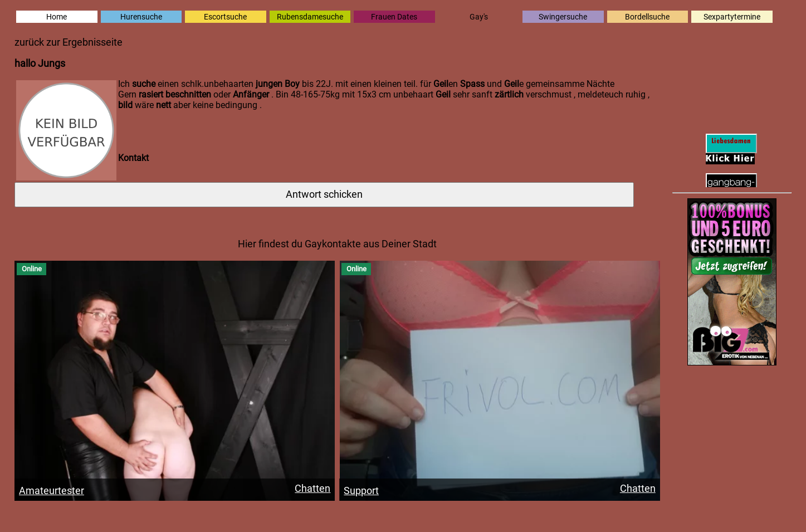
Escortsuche (225, 17)
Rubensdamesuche (310, 17)
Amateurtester (52, 491)
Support (361, 491)
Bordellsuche (647, 17)
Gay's (479, 17)
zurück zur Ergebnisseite (69, 42)
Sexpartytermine (732, 17)
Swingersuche (563, 17)
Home (57, 17)
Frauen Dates (394, 17)
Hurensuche (141, 17)
